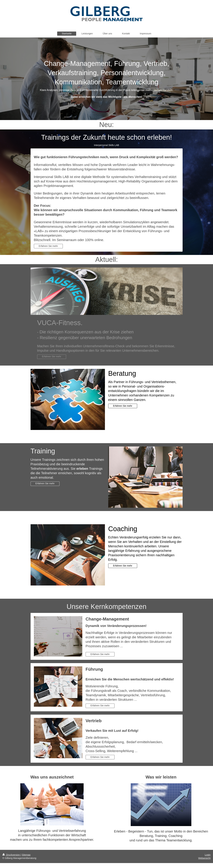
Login (208, 855)
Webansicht (204, 858)
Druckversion (11, 855)
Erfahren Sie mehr (48, 246)
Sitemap (26, 855)
